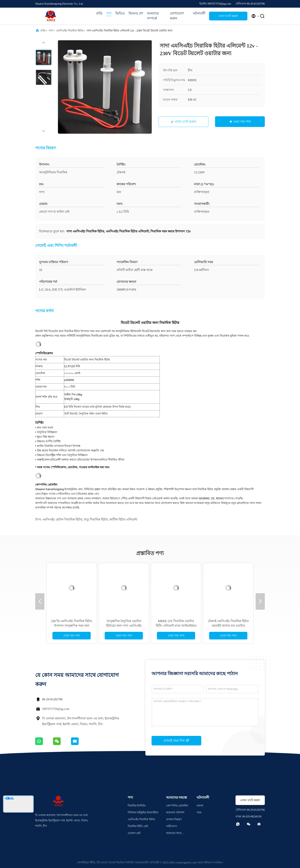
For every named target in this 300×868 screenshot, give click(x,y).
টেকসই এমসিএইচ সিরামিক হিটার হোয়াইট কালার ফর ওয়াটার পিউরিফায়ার (228, 626)
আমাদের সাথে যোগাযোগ (174, 834)
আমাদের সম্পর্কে (153, 16)
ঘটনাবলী (199, 13)
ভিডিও (120, 13)
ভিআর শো (136, 13)
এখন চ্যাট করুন (228, 16)
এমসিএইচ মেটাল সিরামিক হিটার (62, 519)
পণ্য (109, 13)
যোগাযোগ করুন (177, 16)
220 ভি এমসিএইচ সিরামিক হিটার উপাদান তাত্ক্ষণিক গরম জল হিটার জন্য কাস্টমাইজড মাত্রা (72, 626)
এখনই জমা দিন (176, 740)
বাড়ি (99, 13)
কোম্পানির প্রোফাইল (177, 806)
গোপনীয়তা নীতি (86, 863)
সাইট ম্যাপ (172, 826)
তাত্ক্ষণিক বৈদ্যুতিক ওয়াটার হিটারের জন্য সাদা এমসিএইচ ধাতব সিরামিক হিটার (124, 626)
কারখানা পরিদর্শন (175, 813)
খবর (199, 813)
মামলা (200, 806)
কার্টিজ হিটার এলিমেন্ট (123, 519)
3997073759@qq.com (56, 709)
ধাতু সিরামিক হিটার (96, 519)
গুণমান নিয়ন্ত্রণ (174, 819)
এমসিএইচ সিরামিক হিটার (70, 31)
